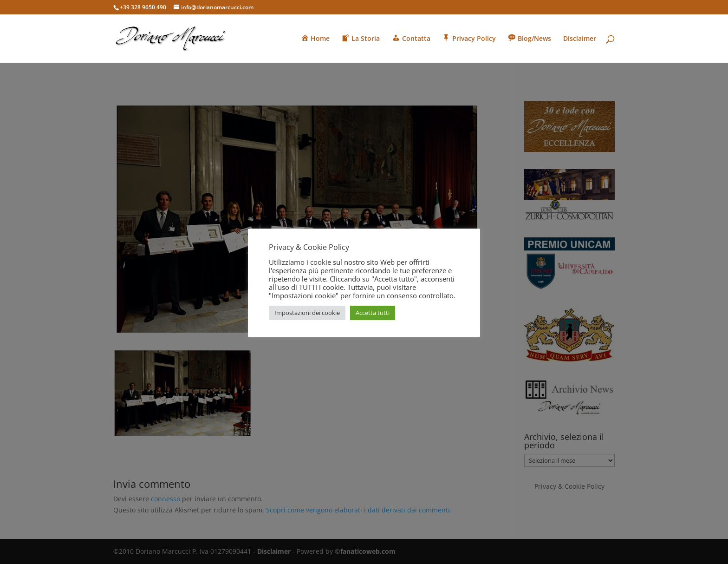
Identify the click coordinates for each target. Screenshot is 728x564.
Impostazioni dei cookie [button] (307, 313)
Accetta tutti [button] (373, 313)
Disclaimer (580, 39)
